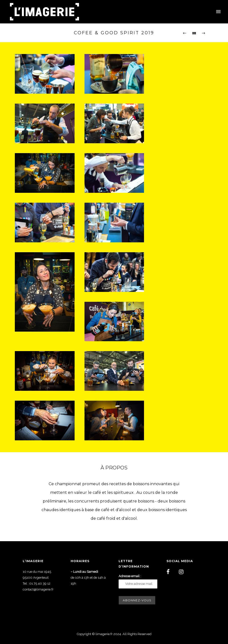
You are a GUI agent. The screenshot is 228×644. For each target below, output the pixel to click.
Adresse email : (130, 576)
